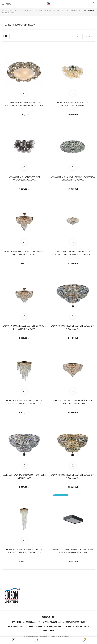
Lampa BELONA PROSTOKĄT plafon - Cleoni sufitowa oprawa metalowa (73, 551)
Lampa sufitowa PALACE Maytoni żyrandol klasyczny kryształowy (24, 253)
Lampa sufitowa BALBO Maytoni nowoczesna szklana (73, 104)
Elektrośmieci (35, 626)
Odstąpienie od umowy (76, 622)
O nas (69, 626)
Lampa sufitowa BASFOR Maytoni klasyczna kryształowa (73, 328)
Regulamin (16, 622)
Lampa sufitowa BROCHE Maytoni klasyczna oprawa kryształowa (73, 179)
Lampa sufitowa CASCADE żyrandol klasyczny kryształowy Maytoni (24, 402)
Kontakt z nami (83, 626)
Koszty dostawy (54, 626)
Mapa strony (48, 631)
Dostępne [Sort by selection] (88, 36)
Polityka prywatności (51, 622)
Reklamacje (31, 622)
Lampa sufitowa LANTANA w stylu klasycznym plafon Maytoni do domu (24, 104)
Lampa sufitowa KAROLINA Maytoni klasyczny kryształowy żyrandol (73, 253)
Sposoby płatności (16, 626)
